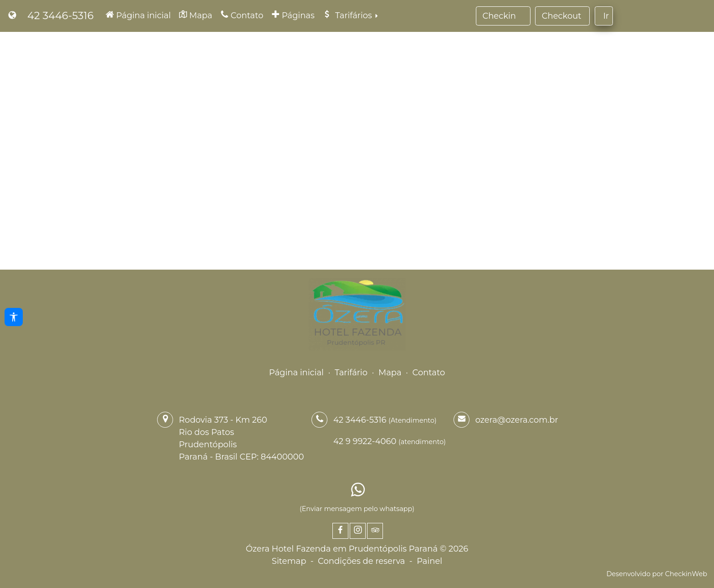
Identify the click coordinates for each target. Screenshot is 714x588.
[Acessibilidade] (14, 317)
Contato (429, 373)
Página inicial (296, 373)
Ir (606, 16)
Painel (429, 561)
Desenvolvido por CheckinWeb (657, 574)
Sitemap (289, 561)
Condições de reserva (361, 561)
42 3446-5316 (60, 15)
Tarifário (351, 373)
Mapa (390, 373)
